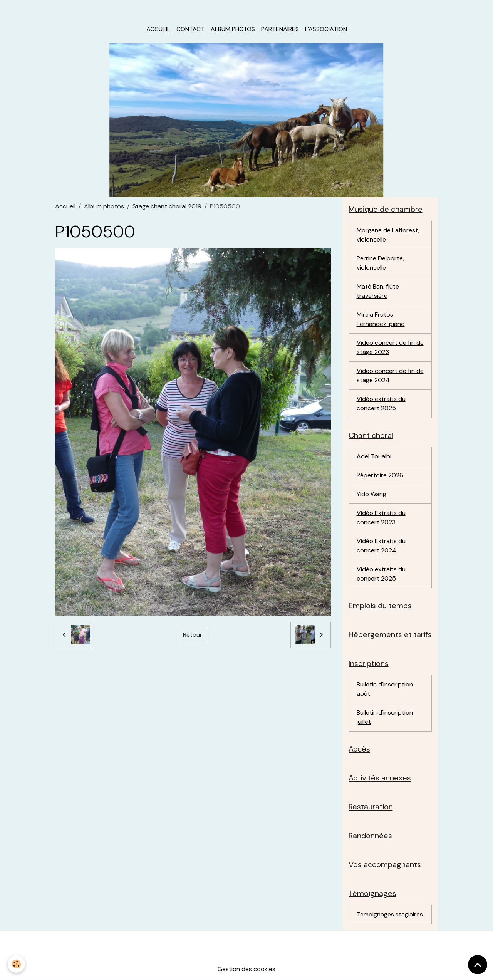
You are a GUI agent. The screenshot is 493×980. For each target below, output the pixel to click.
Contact (190, 29)
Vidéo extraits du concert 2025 (381, 404)
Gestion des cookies (246, 969)
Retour (193, 635)
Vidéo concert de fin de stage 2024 (390, 375)
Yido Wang (371, 494)
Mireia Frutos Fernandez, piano (381, 319)
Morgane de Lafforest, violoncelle (388, 235)
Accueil (158, 29)
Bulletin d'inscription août (385, 689)
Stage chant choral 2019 (167, 206)
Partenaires (280, 29)
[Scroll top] (478, 965)
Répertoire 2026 (380, 475)
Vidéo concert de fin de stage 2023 (390, 347)
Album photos (233, 29)
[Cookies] (16, 964)
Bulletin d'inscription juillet (385, 717)
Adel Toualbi (374, 456)
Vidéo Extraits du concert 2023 (381, 518)
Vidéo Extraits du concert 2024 (381, 546)
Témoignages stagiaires (390, 914)
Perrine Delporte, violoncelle (380, 263)
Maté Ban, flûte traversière (378, 291)
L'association (326, 29)
